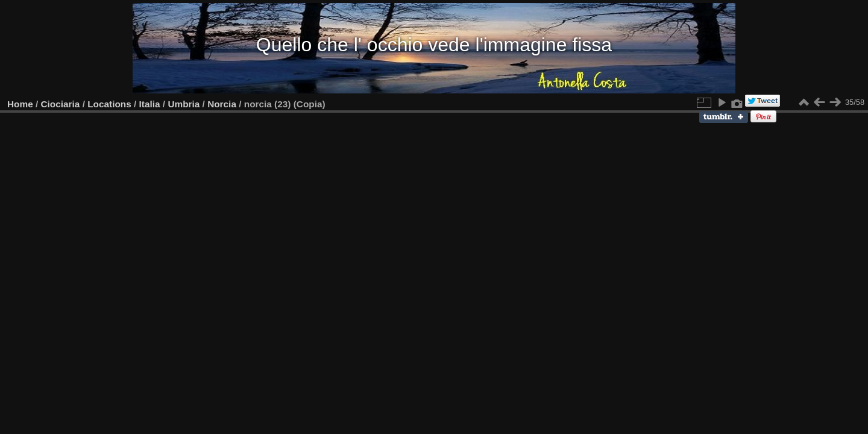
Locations (109, 104)
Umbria (184, 104)
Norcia (222, 104)
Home (20, 104)
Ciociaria (61, 104)
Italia (150, 104)
